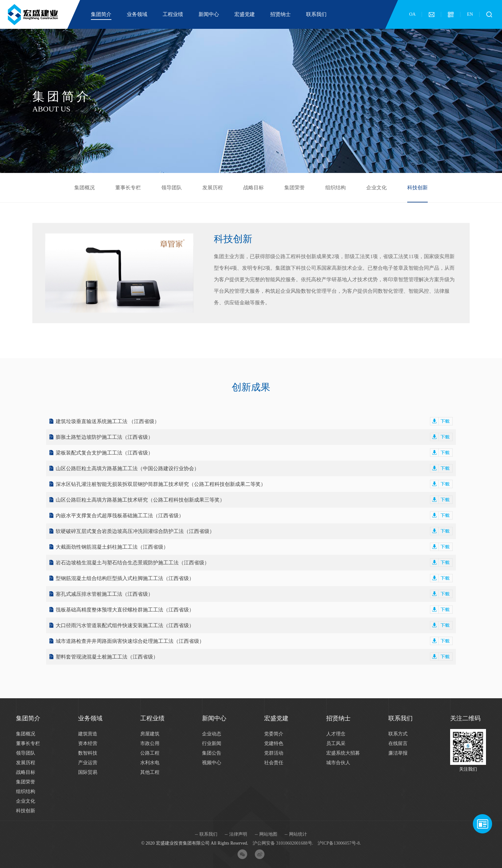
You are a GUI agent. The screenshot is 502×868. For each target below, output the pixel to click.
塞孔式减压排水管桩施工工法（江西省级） (254, 594)
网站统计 (298, 834)
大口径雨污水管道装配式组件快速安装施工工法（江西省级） (254, 625)
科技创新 (417, 188)
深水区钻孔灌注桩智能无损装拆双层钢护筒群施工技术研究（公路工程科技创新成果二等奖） (254, 484)
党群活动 (274, 753)
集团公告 (212, 753)
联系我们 (316, 14)
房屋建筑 (150, 734)
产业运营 (88, 763)
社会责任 (274, 763)
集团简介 (101, 14)
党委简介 (274, 734)
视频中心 (212, 763)
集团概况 (85, 188)
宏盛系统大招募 (343, 753)
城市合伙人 (338, 763)
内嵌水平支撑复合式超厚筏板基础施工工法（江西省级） (254, 516)
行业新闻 (212, 743)
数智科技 (88, 753)
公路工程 (150, 753)
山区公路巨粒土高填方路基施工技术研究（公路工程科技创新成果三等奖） (254, 500)
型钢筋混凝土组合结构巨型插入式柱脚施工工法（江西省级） (254, 578)
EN (470, 14)
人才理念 (336, 734)
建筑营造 (88, 734)
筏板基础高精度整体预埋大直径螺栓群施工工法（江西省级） (254, 610)
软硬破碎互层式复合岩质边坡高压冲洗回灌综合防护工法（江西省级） (254, 531)
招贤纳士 (280, 14)
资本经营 (88, 743)
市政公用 (150, 743)
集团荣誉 (295, 188)
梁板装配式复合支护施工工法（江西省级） (254, 453)
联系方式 (398, 734)
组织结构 (336, 188)
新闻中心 (209, 14)
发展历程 (213, 188)
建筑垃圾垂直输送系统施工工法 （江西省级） (254, 421)
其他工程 (150, 772)
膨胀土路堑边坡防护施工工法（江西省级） (254, 437)
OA (412, 14)
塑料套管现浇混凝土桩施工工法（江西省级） (254, 657)
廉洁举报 (398, 753)
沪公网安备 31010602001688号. (283, 843)
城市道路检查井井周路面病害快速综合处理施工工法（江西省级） (254, 641)
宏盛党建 (245, 14)
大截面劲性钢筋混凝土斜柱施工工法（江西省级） (254, 547)
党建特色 (274, 743)
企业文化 (376, 188)
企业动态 (212, 734)
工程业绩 (173, 14)
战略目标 (254, 188)
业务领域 (137, 14)
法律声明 (238, 834)
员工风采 (336, 743)
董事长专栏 (128, 188)
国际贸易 (88, 772)
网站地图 (268, 834)
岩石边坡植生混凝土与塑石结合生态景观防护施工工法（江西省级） (254, 563)
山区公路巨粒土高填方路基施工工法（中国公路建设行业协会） (254, 468)
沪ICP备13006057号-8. (339, 843)
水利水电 (150, 763)
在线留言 (398, 743)
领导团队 (172, 188)
